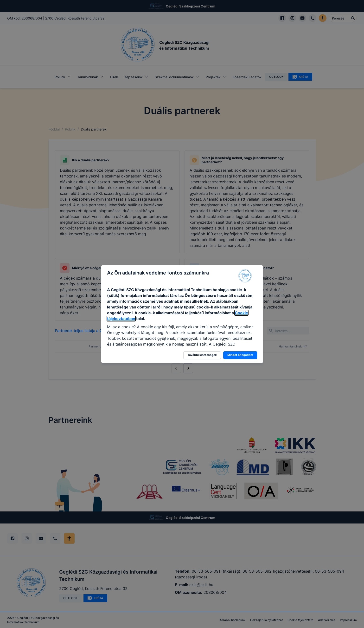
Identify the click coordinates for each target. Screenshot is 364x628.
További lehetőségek (202, 355)
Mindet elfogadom (240, 355)
